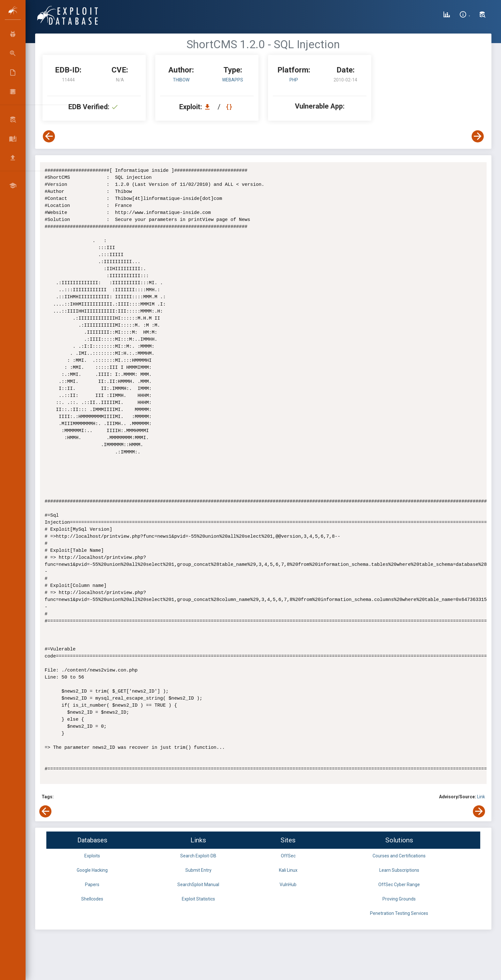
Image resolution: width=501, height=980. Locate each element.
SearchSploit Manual (198, 885)
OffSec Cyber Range (399, 885)
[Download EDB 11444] (209, 107)
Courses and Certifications (399, 856)
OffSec (288, 856)
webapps (233, 80)
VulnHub (288, 885)
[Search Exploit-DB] (482, 15)
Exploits (92, 856)
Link (481, 797)
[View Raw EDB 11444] (230, 107)
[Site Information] (465, 15)
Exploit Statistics (198, 899)
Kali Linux (288, 870)
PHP (294, 80)
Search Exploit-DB (198, 856)
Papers (92, 885)
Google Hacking (92, 870)
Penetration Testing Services (399, 913)
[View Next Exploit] (478, 136)
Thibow (181, 80)
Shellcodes (92, 899)
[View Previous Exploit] (49, 136)
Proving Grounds (399, 899)
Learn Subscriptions (399, 870)
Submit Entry (198, 870)
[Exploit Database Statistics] (447, 15)
